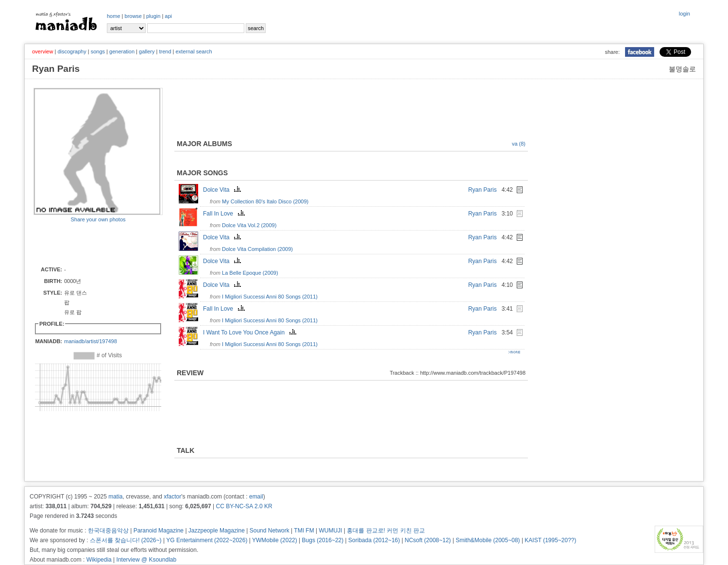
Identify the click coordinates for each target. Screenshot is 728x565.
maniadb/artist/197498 (91, 341)
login (685, 14)
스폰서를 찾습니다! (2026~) (126, 540)
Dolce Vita (223, 190)
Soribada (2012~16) (374, 540)
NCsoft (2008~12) (428, 540)
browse (133, 16)
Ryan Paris (483, 190)
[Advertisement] (90, 244)
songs (98, 51)
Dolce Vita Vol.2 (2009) (249, 225)
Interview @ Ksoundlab (147, 560)
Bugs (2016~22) (323, 540)
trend (165, 51)
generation (122, 51)
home (114, 16)
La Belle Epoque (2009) (250, 273)
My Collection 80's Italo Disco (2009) (265, 201)
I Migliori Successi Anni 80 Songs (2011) (270, 297)
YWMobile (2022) (275, 540)
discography (72, 51)
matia (115, 497)
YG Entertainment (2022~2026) (207, 540)
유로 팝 (73, 312)
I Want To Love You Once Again (251, 332)
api (168, 16)
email (256, 497)
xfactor (172, 497)
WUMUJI (330, 531)
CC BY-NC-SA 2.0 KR (244, 506)
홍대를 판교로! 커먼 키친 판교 (386, 531)
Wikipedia (99, 560)
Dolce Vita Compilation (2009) (257, 249)
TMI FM (304, 531)
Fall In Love (225, 214)
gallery (147, 51)
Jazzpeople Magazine (217, 531)
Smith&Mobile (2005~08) (488, 540)
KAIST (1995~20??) (550, 540)
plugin (153, 16)
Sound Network (270, 531)
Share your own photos (98, 219)
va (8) (519, 144)
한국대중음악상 (108, 531)
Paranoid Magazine (159, 531)
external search (194, 51)
